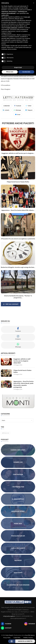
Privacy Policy (7, 638)
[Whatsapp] (6, 628)
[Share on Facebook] (18, 106)
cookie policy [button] (5, 15)
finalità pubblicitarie (12, 28)
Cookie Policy (17, 638)
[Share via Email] (18, 114)
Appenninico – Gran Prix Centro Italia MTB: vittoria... (18, 210)
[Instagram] (30, 624)
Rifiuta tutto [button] (10, 72)
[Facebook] (6, 624)
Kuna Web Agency (30, 635)
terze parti (27, 17)
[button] (34, 3)
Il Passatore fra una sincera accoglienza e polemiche (18, 239)
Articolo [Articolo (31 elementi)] (5, 433)
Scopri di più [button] (18, 67)
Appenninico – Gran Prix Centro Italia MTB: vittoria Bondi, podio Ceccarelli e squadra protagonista (24, 384)
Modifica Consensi (28, 638)
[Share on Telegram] (29, 110)
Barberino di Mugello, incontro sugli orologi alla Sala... (18, 267)
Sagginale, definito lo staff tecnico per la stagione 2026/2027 (22, 361)
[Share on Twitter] (29, 106)
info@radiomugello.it (9, 616)
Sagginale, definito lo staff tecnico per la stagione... (18, 153)
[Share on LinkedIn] (6, 110)
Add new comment (11, 304)
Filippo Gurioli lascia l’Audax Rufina (18, 182)
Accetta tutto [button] (26, 72)
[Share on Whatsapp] (17, 110)
